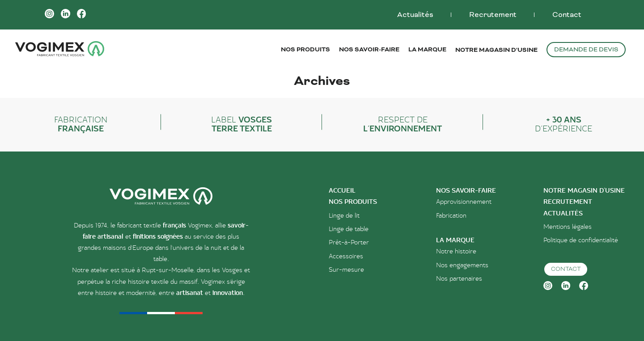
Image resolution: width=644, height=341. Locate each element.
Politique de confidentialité (581, 240)
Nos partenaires (459, 279)
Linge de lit (344, 216)
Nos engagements (462, 265)
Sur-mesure (346, 270)
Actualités (415, 15)
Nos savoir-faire (466, 191)
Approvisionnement (464, 202)
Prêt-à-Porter (349, 242)
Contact (567, 15)
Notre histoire (456, 251)
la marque (455, 240)
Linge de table (349, 229)
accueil (342, 191)
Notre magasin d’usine (584, 191)
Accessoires (346, 256)
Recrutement (493, 15)
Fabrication (451, 216)
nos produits (353, 202)
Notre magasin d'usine (496, 50)
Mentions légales (568, 227)
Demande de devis (586, 49)
